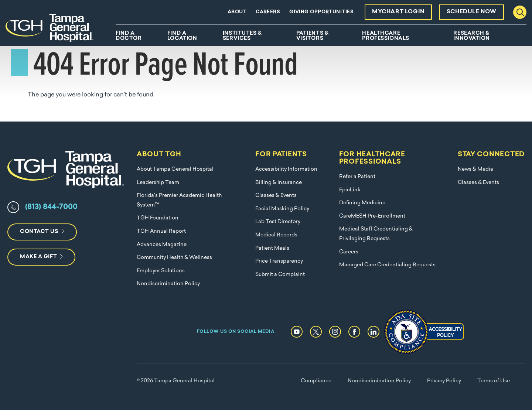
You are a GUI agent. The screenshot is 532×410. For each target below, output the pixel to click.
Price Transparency (279, 261)
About (237, 12)
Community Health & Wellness (174, 258)
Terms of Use (494, 381)
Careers (268, 12)
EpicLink (350, 190)
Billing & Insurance (279, 183)
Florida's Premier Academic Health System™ (179, 200)
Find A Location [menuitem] (182, 36)
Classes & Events (276, 196)
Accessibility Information (286, 169)
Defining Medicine (362, 203)
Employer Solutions (161, 271)
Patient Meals (272, 248)
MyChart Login (398, 12)
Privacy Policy (444, 381)
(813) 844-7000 (51, 207)
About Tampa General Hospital (175, 169)
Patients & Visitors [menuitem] (313, 36)
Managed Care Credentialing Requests (387, 265)
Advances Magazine (162, 245)
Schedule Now (472, 12)
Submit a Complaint (280, 275)
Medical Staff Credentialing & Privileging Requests (376, 234)
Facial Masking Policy (282, 209)
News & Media (475, 169)
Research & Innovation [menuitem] (472, 36)
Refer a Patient (357, 177)
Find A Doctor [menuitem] (129, 36)
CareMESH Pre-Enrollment (372, 216)
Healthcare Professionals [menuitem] (386, 36)
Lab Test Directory (278, 222)
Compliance (316, 381)
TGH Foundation (158, 218)
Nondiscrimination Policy (168, 284)
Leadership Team (158, 183)
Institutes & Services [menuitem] (242, 36)
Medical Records (276, 235)
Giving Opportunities (321, 12)
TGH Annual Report (161, 231)
